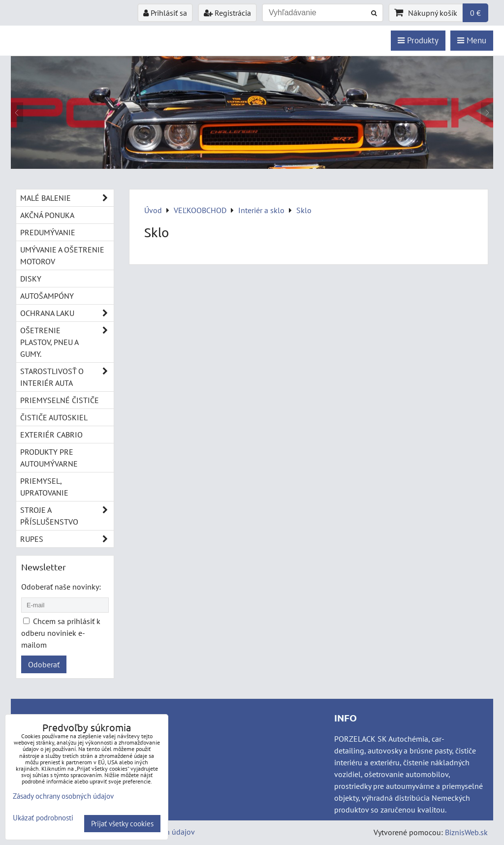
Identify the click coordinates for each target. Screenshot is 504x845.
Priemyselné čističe (60, 400)
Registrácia (227, 13)
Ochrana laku (67, 313)
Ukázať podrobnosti (43, 818)
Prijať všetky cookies (122, 824)
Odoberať (44, 664)
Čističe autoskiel (54, 417)
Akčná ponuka (47, 215)
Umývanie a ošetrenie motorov (62, 255)
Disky (31, 279)
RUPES (67, 539)
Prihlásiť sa (165, 13)
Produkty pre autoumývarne (49, 458)
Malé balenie (67, 198)
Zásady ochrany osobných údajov (63, 796)
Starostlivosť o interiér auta (67, 377)
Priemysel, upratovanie (44, 487)
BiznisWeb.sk (466, 832)
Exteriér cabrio (51, 435)
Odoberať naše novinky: (61, 587)
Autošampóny (47, 296)
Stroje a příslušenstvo (67, 516)
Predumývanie (48, 232)
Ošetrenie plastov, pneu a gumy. (67, 342)
